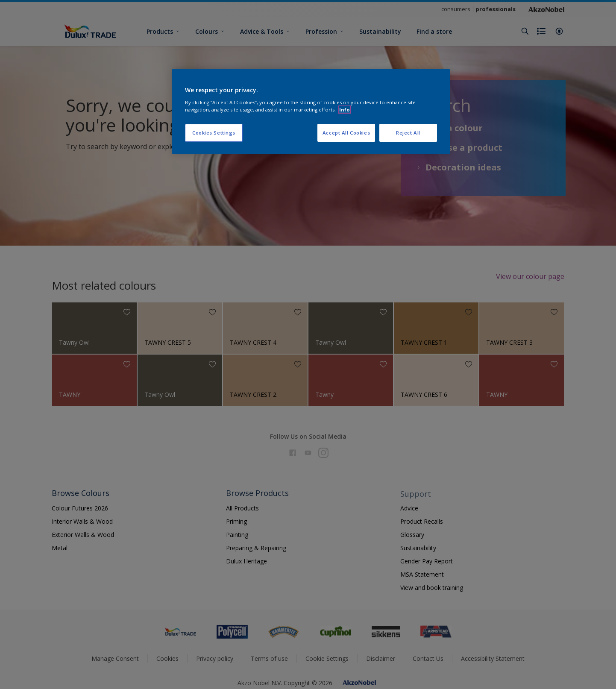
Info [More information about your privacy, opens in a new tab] (345, 110)
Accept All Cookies (346, 133)
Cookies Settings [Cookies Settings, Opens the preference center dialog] (214, 133)
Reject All (408, 133)
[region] (311, 111)
